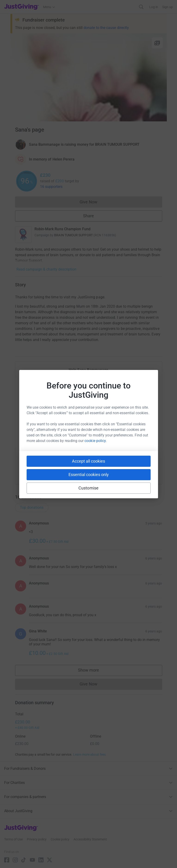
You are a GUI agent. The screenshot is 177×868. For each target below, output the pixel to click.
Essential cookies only (89, 475)
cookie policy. (96, 441)
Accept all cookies (88, 461)
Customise (88, 488)
